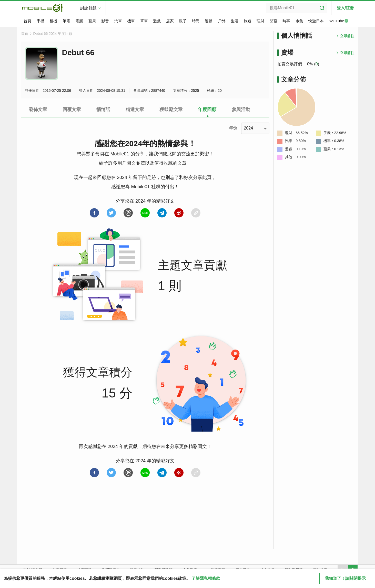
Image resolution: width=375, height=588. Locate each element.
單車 (144, 21)
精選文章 (135, 109)
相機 (53, 21)
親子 (183, 21)
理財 (260, 21)
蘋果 (92, 21)
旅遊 (248, 21)
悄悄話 (103, 109)
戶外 (222, 21)
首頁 (27, 21)
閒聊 (273, 21)
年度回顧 (207, 109)
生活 (235, 21)
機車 (131, 21)
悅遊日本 (316, 21)
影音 (105, 21)
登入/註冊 (345, 8)
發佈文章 (38, 109)
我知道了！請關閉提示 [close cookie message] (345, 578)
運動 (209, 21)
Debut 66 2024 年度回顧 (53, 34)
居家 (170, 21)
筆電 (66, 21)
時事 (286, 21)
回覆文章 (72, 109)
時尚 (196, 21)
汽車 (118, 21)
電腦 (79, 21)
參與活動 (241, 109)
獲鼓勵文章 (171, 109)
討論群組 (88, 8)
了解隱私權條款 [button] (206, 578)
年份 (233, 128)
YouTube (339, 21)
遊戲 (157, 21)
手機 (40, 21)
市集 (299, 21)
